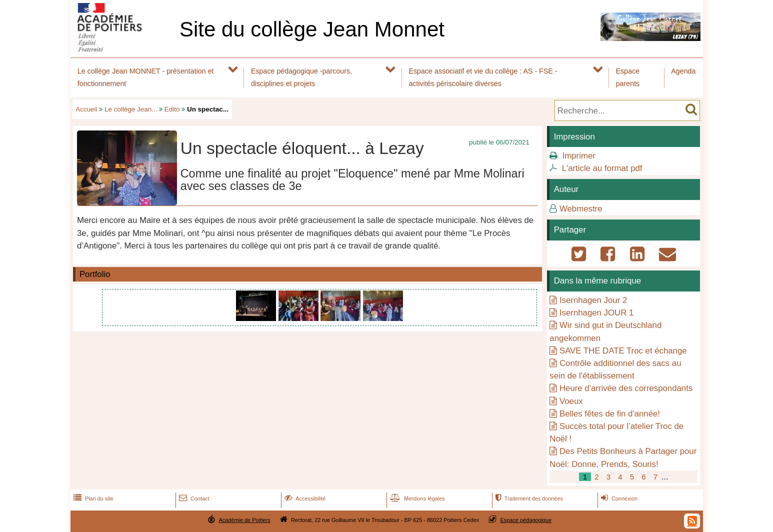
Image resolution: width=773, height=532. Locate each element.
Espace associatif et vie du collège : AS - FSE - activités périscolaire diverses (483, 77)
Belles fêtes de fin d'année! (610, 414)
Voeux (571, 401)
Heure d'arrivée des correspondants (626, 388)
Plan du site (92, 498)
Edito (172, 109)
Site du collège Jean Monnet (312, 29)
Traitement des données (528, 498)
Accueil (86, 109)
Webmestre (581, 209)
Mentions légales (416, 498)
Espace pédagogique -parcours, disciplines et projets (301, 77)
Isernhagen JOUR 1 (596, 313)
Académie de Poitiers (244, 520)
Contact (193, 498)
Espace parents (627, 77)
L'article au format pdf (602, 168)
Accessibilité (304, 498)
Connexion (618, 498)
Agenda (683, 71)
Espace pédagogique (526, 520)
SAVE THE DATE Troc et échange (623, 351)
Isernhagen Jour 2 (593, 300)
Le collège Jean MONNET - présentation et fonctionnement (146, 77)
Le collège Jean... (131, 109)
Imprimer (579, 156)
